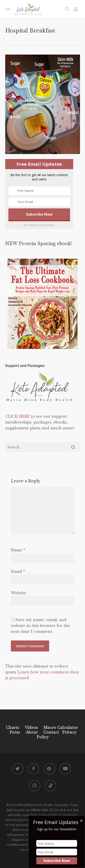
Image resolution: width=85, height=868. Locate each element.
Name (18, 550)
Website (19, 593)
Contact (51, 732)
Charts (12, 728)
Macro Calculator (61, 728)
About (32, 732)
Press (15, 732)
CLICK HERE (17, 416)
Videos (31, 728)
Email (18, 571)
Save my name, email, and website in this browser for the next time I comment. (41, 626)
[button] (8, 9)
